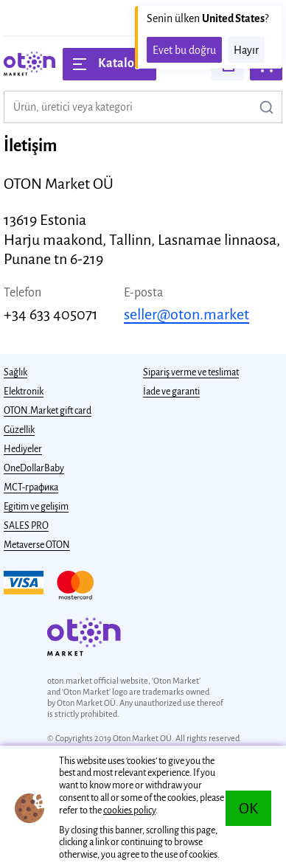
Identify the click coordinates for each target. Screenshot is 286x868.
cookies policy (129, 810)
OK (248, 808)
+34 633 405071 (51, 314)
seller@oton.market (186, 314)
